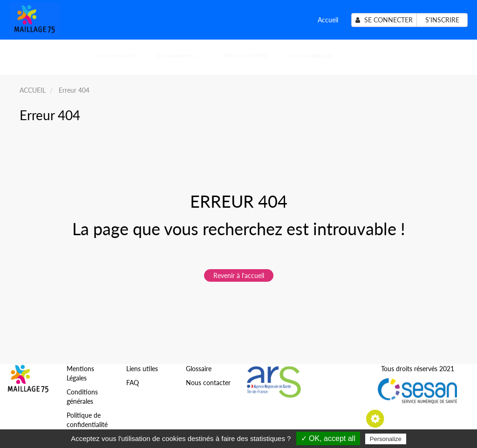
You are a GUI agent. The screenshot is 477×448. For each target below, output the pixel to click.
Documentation (178, 56)
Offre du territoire (245, 56)
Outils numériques (315, 56)
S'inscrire (442, 20)
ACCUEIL (33, 90)
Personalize (386, 439)
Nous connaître (116, 56)
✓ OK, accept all (328, 438)
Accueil (328, 20)
